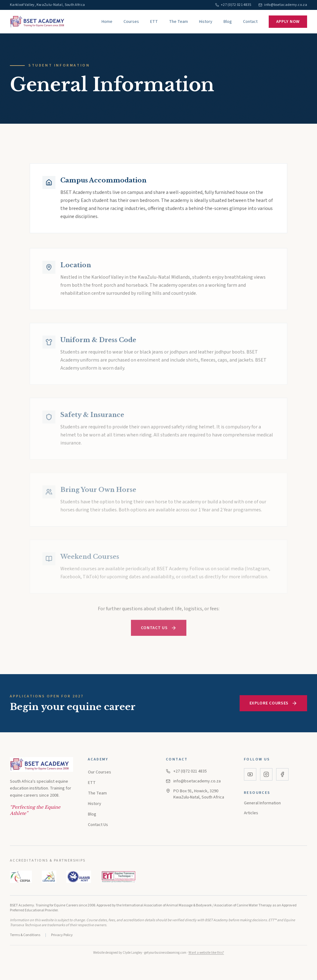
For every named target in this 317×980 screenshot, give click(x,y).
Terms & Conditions (25, 935)
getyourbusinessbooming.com (165, 953)
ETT (154, 22)
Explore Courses (274, 703)
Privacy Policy (62, 935)
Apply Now (288, 22)
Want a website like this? (206, 953)
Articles (251, 813)
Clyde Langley (132, 953)
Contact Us (159, 631)
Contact (250, 22)
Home (107, 22)
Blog (228, 22)
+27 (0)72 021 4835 (186, 771)
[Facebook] (282, 774)
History (206, 22)
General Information (262, 803)
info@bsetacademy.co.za (193, 781)
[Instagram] (266, 774)
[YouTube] (250, 774)
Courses (131, 22)
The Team (178, 22)
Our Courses (100, 772)
